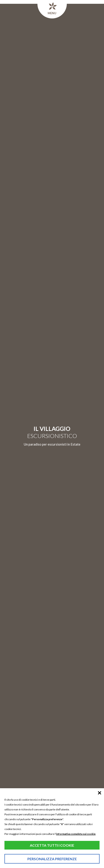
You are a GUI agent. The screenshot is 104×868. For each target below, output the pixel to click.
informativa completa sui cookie (76, 834)
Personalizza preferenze (52, 859)
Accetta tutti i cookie (52, 845)
